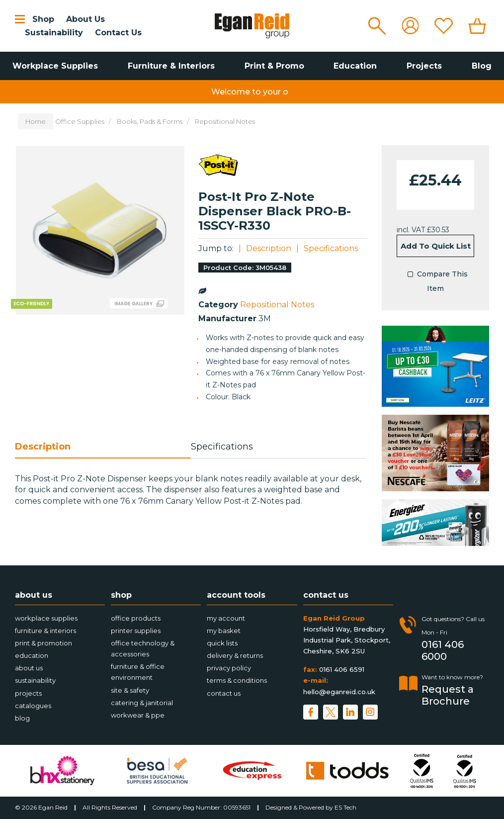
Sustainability (54, 33)
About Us (85, 19)
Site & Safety (130, 690)
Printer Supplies (136, 631)
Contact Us (118, 33)
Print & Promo (274, 66)
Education (355, 66)
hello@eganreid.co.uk (339, 692)
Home (36, 121)
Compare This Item (435, 280)
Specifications (331, 248)
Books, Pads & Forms (150, 121)
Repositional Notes (225, 121)
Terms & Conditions (237, 680)
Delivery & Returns (235, 655)
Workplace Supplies (55, 66)
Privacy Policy (229, 668)
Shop (43, 19)
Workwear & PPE (138, 715)
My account (226, 618)
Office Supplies (80, 121)
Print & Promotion (43, 643)
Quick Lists (222, 643)
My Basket (224, 631)
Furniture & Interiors (171, 66)
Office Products (136, 618)
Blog (482, 66)
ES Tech (345, 807)
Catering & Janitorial (142, 703)
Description (269, 248)
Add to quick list (436, 246)
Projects (424, 66)
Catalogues (33, 706)
